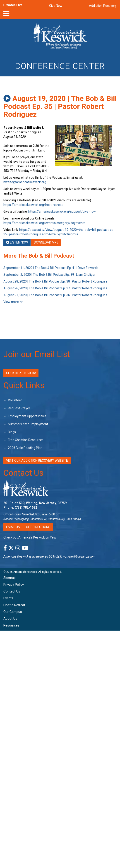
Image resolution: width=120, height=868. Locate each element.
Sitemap (10, 578)
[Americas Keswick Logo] (60, 37)
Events (8, 598)
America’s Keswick (25, 572)
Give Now (56, 6)
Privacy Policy (14, 585)
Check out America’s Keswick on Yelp (30, 537)
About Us (10, 619)
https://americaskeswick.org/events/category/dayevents (44, 223)
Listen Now (17, 242)
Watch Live (14, 5)
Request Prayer (19, 408)
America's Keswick (16, 556)
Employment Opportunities (27, 416)
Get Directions (38, 527)
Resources (11, 625)
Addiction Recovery (103, 6)
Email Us (13, 527)
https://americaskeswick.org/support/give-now (62, 212)
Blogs (12, 432)
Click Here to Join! (21, 373)
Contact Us (23, 473)
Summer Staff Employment (28, 424)
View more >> (13, 302)
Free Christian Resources (26, 440)
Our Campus (13, 612)
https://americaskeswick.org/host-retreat (33, 205)
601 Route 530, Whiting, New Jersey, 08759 (35, 503)
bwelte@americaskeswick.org (25, 182)
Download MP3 (46, 242)
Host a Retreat (14, 605)
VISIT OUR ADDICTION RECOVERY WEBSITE (37, 461)
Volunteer (15, 400)
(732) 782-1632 (26, 507)
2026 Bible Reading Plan (25, 448)
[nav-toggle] (6, 15)
